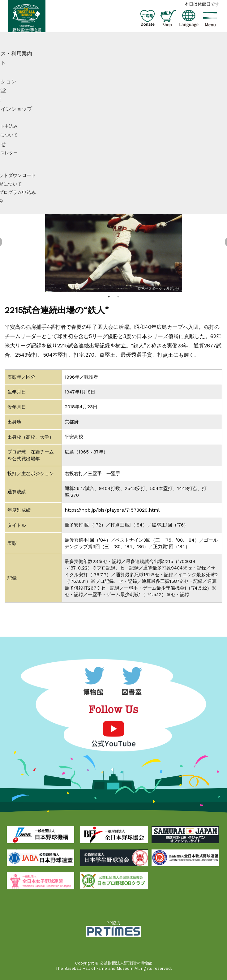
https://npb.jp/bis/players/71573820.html (112, 510)
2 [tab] (118, 297)
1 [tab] (109, 297)
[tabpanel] (114, 243)
